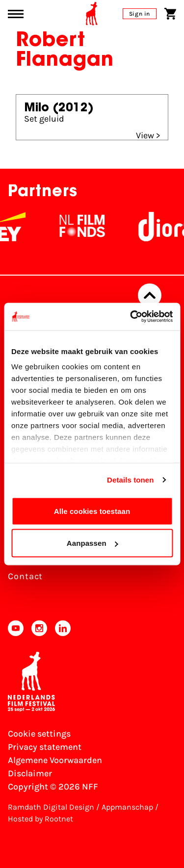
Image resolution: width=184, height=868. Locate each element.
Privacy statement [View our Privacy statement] (45, 747)
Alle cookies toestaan (92, 511)
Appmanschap (127, 807)
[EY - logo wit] (16, 227)
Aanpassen (92, 543)
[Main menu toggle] (16, 14)
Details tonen (130, 480)
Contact (25, 576)
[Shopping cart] (170, 14)
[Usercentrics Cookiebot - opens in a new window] (131, 317)
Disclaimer (30, 773)
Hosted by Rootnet (40, 819)
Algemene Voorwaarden (55, 760)
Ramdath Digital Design (51, 807)
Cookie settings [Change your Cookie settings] (39, 734)
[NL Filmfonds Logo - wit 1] (86, 227)
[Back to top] (150, 295)
